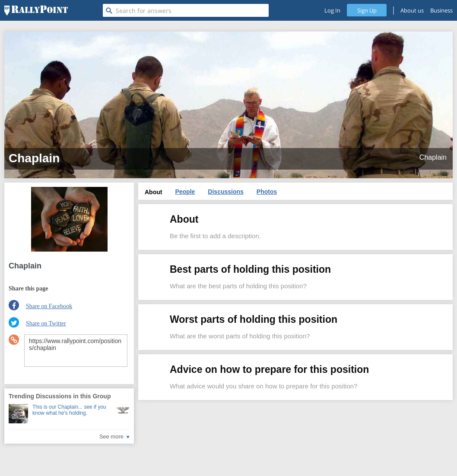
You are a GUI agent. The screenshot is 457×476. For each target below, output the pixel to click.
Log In (332, 10)
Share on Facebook (49, 306)
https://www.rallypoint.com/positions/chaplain (76, 351)
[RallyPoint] (36, 10)
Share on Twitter (46, 323)
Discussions (225, 192)
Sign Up (367, 10)
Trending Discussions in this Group (60, 396)
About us (412, 10)
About (153, 192)
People (185, 192)
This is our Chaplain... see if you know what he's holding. (69, 410)
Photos (267, 192)
